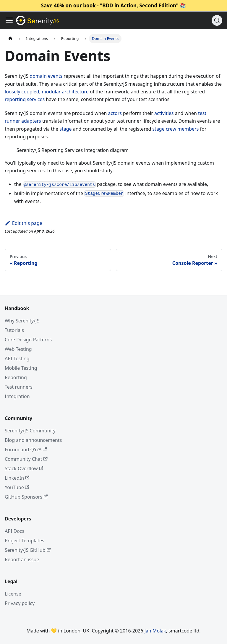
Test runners (19, 387)
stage (65, 129)
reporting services (25, 99)
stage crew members (175, 129)
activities (164, 113)
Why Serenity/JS (22, 321)
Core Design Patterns (28, 340)
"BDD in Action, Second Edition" (139, 5)
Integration (17, 396)
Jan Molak (155, 631)
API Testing (17, 359)
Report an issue (22, 559)
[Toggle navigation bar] (9, 20)
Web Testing (18, 349)
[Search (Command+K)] (217, 20)
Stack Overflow (24, 468)
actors (115, 113)
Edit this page (23, 223)
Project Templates (25, 541)
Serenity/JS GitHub (28, 550)
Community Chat (26, 459)
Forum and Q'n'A (26, 450)
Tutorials (14, 330)
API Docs (14, 531)
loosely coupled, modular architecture (47, 92)
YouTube (17, 487)
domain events (46, 76)
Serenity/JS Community (30, 431)
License (13, 594)
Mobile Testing (21, 368)
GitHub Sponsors (26, 497)
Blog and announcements (33, 440)
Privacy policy (20, 603)
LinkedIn (17, 478)
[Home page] (10, 39)
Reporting (16, 377)
